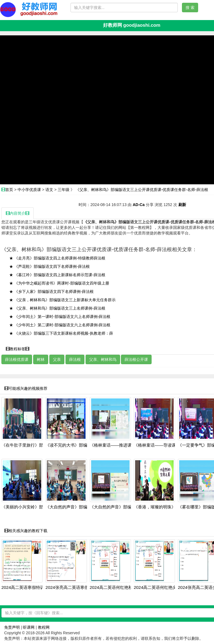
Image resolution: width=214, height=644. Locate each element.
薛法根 (75, 359)
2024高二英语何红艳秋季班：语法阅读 (126, 587)
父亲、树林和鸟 (103, 359)
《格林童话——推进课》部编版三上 (123, 445)
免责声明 (12, 627)
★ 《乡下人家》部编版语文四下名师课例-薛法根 (51, 292)
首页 (9, 190)
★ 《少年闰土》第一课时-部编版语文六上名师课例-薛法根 (60, 317)
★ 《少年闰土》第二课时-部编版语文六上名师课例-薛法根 (60, 325)
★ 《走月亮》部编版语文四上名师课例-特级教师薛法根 (57, 258)
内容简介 (18, 213)
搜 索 (190, 8)
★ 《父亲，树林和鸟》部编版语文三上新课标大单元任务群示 (62, 300)
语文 (49, 190)
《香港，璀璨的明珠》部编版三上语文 (169, 507)
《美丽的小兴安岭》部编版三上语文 (35, 507)
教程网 (44, 627)
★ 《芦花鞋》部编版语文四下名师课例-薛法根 (49, 266)
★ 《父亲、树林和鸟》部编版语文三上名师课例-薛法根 (57, 308)
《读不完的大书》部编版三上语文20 (79, 445)
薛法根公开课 (136, 359)
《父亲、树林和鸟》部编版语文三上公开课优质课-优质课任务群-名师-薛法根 (142, 190)
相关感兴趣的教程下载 (26, 531)
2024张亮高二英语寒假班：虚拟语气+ (81, 587)
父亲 (57, 359)
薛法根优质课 (17, 359)
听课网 (29, 627)
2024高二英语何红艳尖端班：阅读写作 (170, 587)
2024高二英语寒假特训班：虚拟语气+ (37, 587)
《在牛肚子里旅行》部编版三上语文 (35, 445)
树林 (41, 359)
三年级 (64, 190)
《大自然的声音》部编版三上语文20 (79, 507)
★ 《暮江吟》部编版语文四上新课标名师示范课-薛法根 (57, 275)
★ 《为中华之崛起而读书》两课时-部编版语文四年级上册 (59, 283)
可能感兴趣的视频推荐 (26, 388)
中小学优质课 (29, 190)
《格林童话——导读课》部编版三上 (167, 445)
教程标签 (18, 349)
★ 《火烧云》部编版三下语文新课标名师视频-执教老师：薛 (61, 333)
